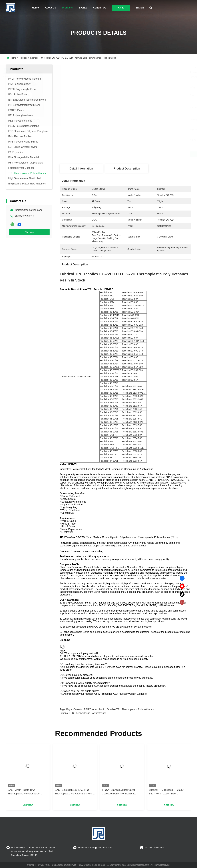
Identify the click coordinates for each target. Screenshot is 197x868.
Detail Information (81, 169)
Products (67, 8)
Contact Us (100, 8)
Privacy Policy (43, 865)
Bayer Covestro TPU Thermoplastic (86, 709)
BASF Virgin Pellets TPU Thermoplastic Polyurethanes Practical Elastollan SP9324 (24, 792)
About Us (50, 8)
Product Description (127, 169)
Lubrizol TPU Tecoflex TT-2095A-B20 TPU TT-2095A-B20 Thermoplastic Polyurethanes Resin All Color (168, 792)
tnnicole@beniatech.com (28, 210)
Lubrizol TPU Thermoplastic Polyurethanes (83, 713)
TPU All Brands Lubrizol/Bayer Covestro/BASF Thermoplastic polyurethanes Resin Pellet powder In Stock (121, 792)
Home (35, 8)
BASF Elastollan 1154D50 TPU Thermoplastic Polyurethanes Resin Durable (74, 792)
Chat (121, 8)
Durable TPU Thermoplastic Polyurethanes (130, 709)
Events (83, 8)
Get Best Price (142, 154)
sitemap (31, 865)
